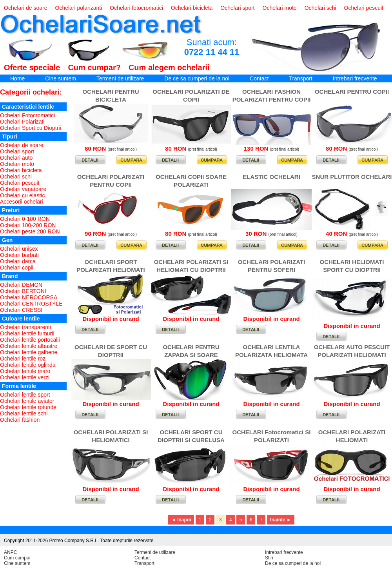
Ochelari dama (18, 261)
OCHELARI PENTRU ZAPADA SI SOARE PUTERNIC (191, 355)
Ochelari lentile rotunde (28, 407)
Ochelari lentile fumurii (27, 333)
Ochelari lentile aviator (27, 401)
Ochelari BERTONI (23, 291)
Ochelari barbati (19, 255)
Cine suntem (61, 78)
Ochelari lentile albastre (29, 346)
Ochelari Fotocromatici (27, 115)
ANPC (10, 552)
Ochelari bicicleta (192, 8)
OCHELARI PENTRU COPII (352, 92)
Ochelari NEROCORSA (29, 297)
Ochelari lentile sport (25, 395)
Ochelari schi (320, 8)
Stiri (269, 558)
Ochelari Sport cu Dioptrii (31, 128)
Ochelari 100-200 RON (28, 225)
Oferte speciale (32, 67)
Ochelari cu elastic (22, 195)
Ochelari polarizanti (79, 8)
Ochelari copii (17, 268)
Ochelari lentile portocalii (30, 340)
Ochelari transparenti (25, 327)
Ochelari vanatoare (23, 189)
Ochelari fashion (20, 420)
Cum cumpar (17, 558)
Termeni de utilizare (120, 78)
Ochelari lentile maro (25, 371)
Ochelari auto (16, 158)
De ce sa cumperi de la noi (197, 78)
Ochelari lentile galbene (29, 352)
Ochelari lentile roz (23, 359)
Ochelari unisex (19, 249)
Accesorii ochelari (22, 202)
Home (17, 78)
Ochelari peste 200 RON (30, 231)
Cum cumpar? (94, 67)
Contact (259, 78)
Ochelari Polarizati (22, 122)
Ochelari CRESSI (21, 310)
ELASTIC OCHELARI (271, 177)
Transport (300, 78)
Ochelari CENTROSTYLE (31, 304)
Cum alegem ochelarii (169, 67)
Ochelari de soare (26, 8)
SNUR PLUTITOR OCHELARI (352, 177)
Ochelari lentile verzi (25, 377)
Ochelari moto (280, 8)
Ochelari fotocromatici (136, 8)
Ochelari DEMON (21, 285)
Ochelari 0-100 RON (25, 219)
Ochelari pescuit (364, 8)
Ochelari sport (237, 8)
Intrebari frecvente (355, 78)
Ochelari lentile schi (24, 413)
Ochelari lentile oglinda (28, 365)
